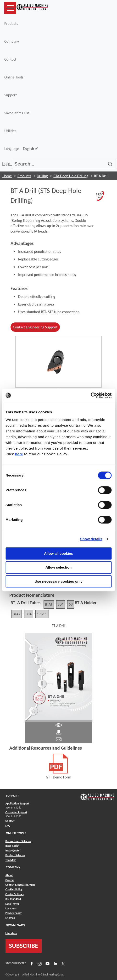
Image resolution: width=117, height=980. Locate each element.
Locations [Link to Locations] (11, 908)
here (19, 454)
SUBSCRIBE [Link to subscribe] (24, 946)
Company (12, 41)
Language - (21, 149)
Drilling (42, 176)
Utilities (10, 131)
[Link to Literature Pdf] (59, 725)
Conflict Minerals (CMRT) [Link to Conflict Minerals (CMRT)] (20, 885)
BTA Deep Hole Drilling (71, 176)
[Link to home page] (32, 8)
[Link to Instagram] (39, 963)
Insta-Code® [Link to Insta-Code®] (13, 846)
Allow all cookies (58, 553)
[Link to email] (59, 739)
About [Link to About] (9, 875)
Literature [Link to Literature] (11, 933)
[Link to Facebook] (31, 963)
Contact (10, 59)
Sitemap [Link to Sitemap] (10, 918)
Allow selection (58, 567)
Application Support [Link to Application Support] (17, 804)
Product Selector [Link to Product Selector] (15, 855)
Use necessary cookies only (58, 581)
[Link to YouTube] (47, 963)
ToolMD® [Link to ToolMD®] (11, 860)
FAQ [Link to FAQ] (8, 826)
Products (11, 23)
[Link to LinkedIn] (55, 963)
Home (7, 176)
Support (11, 95)
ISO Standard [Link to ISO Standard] (13, 899)
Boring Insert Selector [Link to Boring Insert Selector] (18, 841)
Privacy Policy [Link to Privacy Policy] (14, 913)
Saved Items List (17, 113)
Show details (91, 539)
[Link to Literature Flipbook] (59, 677)
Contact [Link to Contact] (10, 821)
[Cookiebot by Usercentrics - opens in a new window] (91, 395)
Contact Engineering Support (35, 327)
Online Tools (14, 77)
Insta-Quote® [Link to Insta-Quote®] (13, 850)
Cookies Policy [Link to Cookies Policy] (14, 889)
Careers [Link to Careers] (10, 880)
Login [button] (7, 164)
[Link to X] (62, 963)
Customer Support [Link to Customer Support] (16, 812)
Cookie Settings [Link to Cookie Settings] (15, 894)
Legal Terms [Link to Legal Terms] (12, 904)
